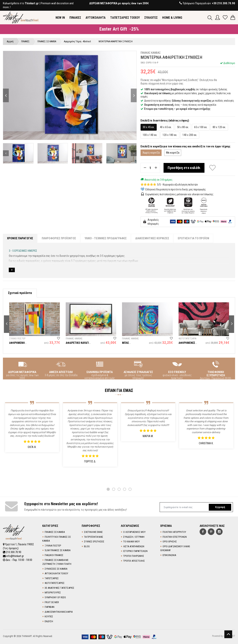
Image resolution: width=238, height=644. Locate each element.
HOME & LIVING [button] (172, 18)
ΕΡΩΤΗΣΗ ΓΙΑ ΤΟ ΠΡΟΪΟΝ (193, 238)
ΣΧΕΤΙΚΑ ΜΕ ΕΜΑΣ (93, 532)
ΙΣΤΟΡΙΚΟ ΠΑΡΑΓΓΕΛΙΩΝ (135, 551)
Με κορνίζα (173, 153)
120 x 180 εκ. (170, 135)
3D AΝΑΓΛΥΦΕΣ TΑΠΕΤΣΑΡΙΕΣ (59, 588)
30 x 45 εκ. (149, 127)
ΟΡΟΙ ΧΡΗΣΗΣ (170, 542)
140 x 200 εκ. (190, 135)
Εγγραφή (220, 507)
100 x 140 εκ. (150, 135)
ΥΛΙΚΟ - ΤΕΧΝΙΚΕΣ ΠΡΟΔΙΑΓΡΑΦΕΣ (106, 238)
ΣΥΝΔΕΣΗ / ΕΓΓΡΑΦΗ (134, 537)
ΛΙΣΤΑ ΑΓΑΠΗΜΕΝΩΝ (134, 546)
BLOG (87, 546)
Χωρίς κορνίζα (151, 153)
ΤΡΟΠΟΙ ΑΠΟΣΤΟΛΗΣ (134, 561)
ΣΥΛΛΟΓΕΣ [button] (151, 18)
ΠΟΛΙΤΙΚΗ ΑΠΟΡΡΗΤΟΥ (174, 532)
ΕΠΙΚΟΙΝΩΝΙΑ (169, 555)
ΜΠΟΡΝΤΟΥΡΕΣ (53, 593)
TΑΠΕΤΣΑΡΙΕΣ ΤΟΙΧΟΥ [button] (125, 18)
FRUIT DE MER (52, 602)
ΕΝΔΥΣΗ (49, 621)
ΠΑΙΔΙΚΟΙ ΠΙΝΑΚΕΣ (54, 555)
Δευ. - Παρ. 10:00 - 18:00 (18, 560)
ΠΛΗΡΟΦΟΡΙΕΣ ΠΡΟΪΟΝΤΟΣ (59, 238)
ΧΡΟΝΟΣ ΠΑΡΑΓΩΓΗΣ (20, 238)
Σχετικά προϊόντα (20, 293)
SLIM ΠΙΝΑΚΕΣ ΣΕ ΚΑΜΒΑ (58, 550)
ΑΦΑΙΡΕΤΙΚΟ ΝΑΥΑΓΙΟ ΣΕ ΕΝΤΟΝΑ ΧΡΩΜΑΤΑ (78, 344)
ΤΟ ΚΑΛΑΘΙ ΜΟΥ (131, 542)
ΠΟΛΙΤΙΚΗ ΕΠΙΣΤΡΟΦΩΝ (175, 537)
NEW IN (60, 18)
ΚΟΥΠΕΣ (49, 616)
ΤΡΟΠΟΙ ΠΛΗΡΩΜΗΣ (134, 556)
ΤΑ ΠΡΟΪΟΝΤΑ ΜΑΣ (94, 537)
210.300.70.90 (12, 552)
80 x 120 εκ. (219, 127)
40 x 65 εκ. (166, 127)
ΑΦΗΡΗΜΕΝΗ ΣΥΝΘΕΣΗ (17, 344)
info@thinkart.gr (13, 556)
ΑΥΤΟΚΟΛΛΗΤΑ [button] (96, 18)
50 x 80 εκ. (183, 127)
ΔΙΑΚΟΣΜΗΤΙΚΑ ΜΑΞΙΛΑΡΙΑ (59, 612)
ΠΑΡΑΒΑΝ (50, 607)
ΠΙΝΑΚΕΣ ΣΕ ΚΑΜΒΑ (55, 532)
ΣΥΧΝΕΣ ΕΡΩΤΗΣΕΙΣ (94, 542)
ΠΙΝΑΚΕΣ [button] (75, 18)
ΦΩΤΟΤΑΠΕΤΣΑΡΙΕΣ (55, 583)
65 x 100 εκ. (201, 127)
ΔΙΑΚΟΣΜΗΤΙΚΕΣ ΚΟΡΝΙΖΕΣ (152, 238)
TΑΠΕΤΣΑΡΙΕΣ (52, 578)
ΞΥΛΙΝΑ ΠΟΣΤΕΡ (53, 546)
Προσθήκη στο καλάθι (184, 168)
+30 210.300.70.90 (223, 3)
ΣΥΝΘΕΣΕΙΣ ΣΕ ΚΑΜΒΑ (56, 569)
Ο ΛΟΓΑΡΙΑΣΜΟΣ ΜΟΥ (134, 532)
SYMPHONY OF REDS (55, 597)
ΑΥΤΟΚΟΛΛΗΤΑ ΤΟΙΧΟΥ (56, 573)
